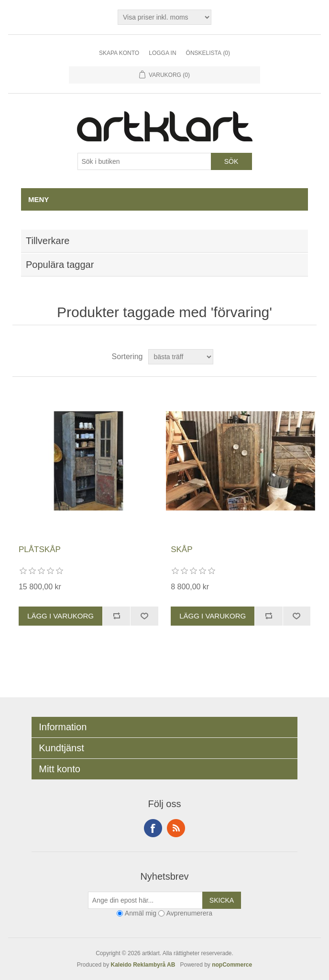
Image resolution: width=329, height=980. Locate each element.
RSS (176, 828)
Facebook (153, 828)
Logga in (162, 53)
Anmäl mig (141, 913)
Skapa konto (119, 53)
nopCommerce (232, 965)
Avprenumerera (189, 913)
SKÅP (181, 549)
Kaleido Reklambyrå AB (145, 965)
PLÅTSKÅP (40, 549)
